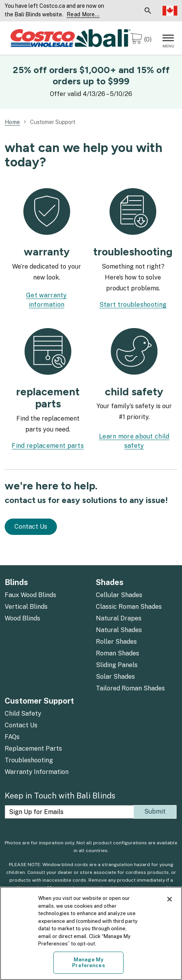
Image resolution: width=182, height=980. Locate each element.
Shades (110, 582)
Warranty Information (37, 772)
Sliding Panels (117, 665)
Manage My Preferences (88, 963)
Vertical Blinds (26, 607)
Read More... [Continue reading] (83, 14)
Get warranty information (47, 300)
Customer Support (39, 701)
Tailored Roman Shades (130, 688)
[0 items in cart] (141, 40)
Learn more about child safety (134, 441)
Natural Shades (119, 630)
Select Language (170, 10)
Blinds (16, 582)
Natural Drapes (119, 618)
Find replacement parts (48, 446)
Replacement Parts (33, 749)
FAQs (12, 737)
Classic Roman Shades (129, 607)
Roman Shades (118, 653)
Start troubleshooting (133, 305)
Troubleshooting (29, 760)
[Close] (170, 899)
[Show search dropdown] (148, 11)
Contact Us (31, 527)
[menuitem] (117, 11)
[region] (91, 933)
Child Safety (23, 714)
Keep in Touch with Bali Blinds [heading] (60, 796)
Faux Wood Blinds (30, 595)
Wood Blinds (22, 618)
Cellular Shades (119, 595)
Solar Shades (115, 677)
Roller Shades (116, 642)
